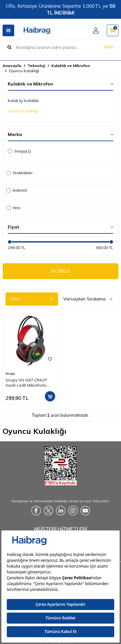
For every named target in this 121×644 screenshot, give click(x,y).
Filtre (32, 299)
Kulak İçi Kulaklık (23, 101)
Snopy (19, 151)
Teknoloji (36, 66)
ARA (109, 47)
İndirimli (17, 190)
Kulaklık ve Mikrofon (71, 66)
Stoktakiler (19, 173)
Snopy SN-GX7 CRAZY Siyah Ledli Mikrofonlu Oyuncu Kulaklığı (26, 383)
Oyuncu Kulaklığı (23, 111)
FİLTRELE (60, 271)
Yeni (13, 208)
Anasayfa (12, 66)
